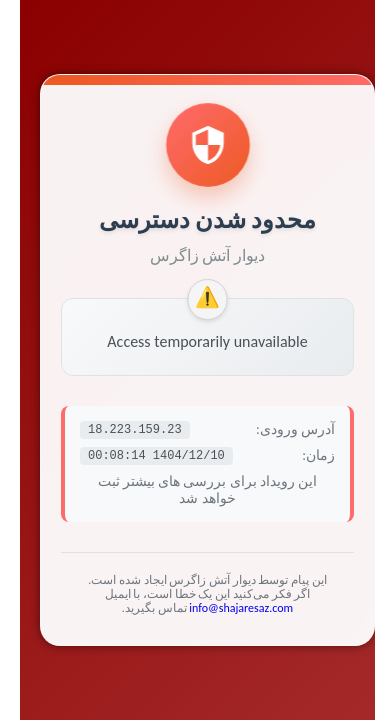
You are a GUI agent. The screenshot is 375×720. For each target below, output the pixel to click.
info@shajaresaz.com (221, 608)
